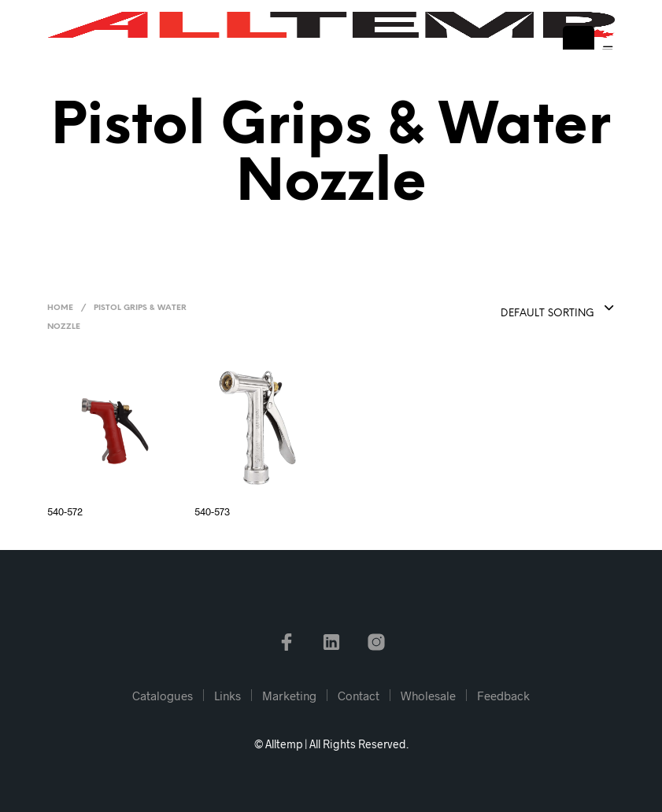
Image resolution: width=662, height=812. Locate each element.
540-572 (65, 511)
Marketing (289, 696)
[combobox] (519, 309)
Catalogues (163, 696)
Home (60, 308)
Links (227, 696)
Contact (359, 696)
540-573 (212, 511)
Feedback (503, 696)
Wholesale (428, 696)
